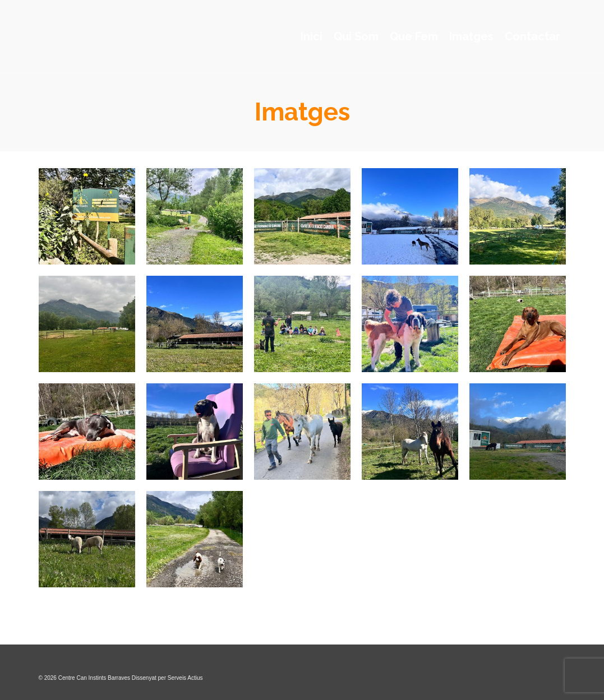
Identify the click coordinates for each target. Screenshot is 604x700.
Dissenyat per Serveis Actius (167, 678)
